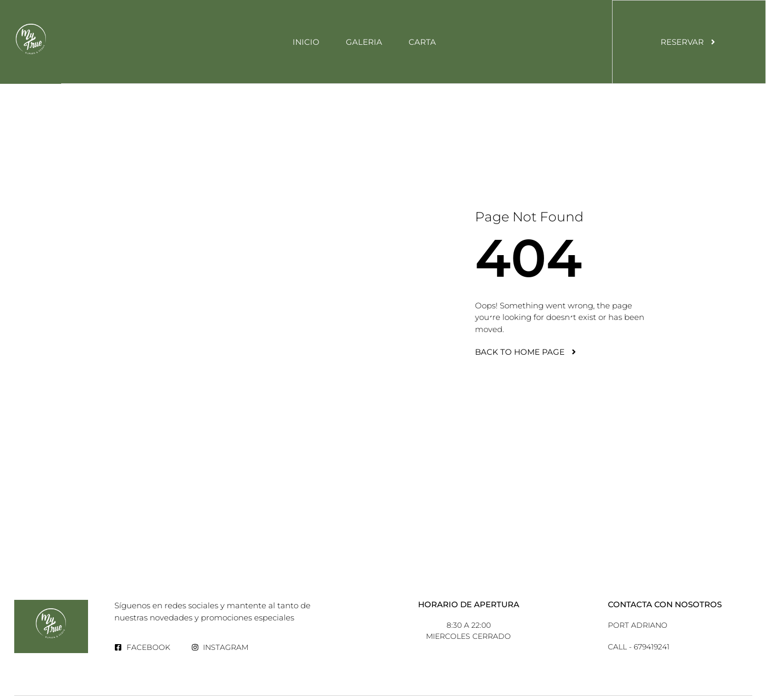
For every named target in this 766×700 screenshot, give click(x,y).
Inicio (306, 42)
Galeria (364, 42)
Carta (422, 42)
